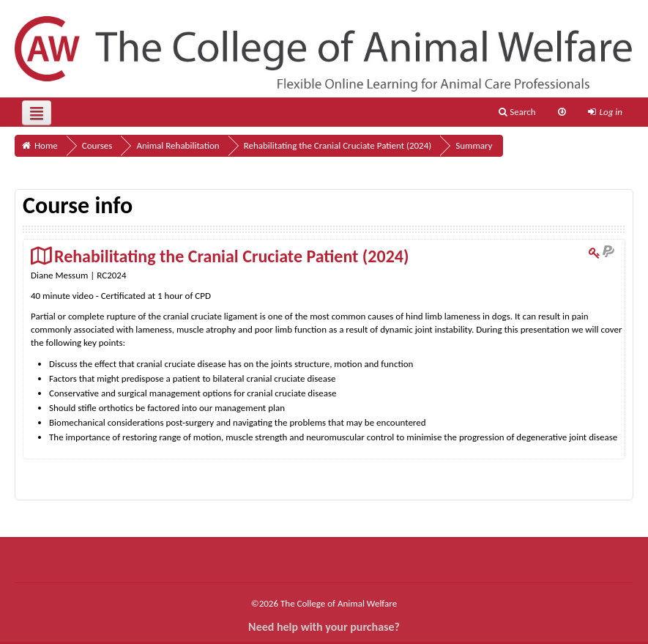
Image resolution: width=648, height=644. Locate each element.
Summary (474, 145)
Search (517, 112)
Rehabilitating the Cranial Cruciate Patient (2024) (231, 256)
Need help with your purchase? (324, 627)
